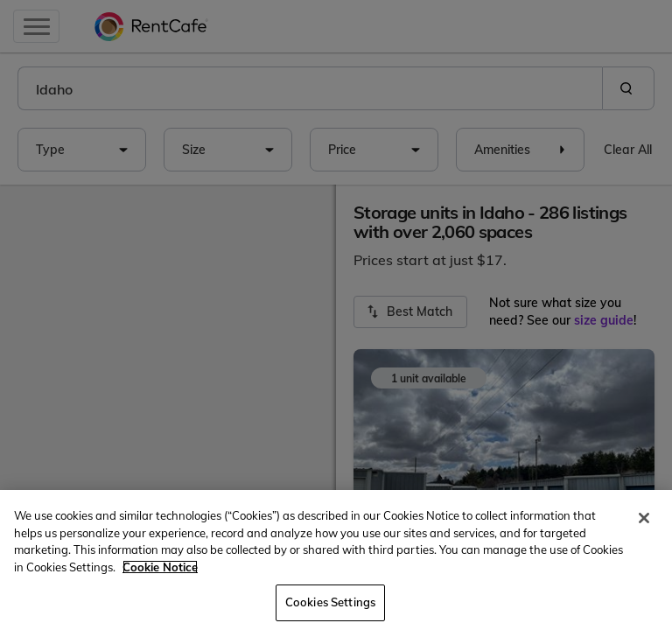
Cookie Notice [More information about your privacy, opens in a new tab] (160, 567)
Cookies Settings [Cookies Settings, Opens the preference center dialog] (330, 602)
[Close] (644, 518)
